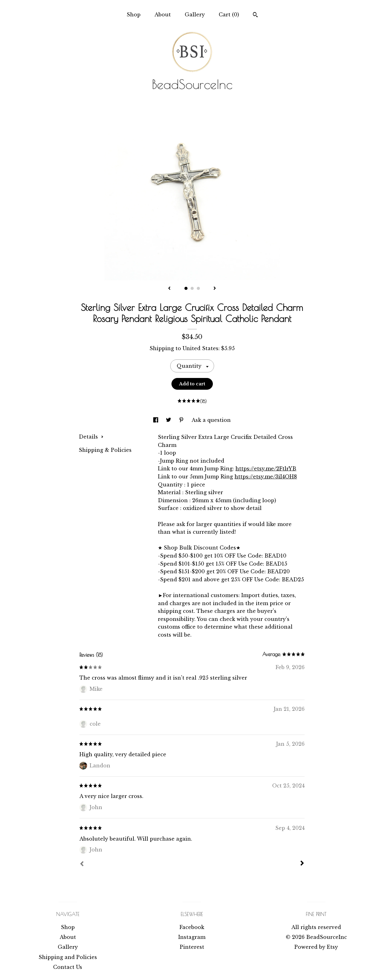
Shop (134, 15)
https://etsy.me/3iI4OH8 (266, 477)
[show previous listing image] (169, 289)
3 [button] (198, 288)
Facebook (192, 927)
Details (91, 437)
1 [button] (186, 288)
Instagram (192, 937)
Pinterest (192, 947)
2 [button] (192, 288)
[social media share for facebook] (156, 420)
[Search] (255, 15)
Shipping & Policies (105, 450)
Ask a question (211, 420)
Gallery (195, 15)
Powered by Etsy (316, 947)
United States (200, 348)
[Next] (302, 864)
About (163, 15)
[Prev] (82, 864)
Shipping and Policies (68, 957)
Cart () (229, 15)
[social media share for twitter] (169, 420)
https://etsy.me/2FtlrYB (266, 469)
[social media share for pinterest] (182, 420)
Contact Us (68, 967)
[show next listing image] (215, 289)
